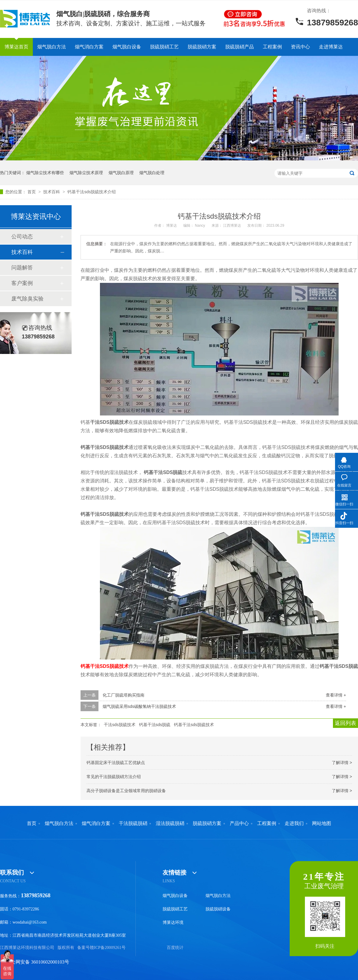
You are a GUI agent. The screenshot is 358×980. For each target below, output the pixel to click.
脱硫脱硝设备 (218, 909)
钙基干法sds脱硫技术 (194, 725)
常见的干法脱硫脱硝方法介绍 (114, 777)
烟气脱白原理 (121, 173)
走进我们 (294, 823)
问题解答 (22, 268)
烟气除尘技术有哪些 (45, 173)
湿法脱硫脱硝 (170, 823)
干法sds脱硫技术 (120, 725)
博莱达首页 (16, 47)
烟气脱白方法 (52, 47)
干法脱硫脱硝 (133, 823)
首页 (32, 192)
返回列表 (345, 723)
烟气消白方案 (89, 47)
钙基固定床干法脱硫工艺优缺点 (116, 763)
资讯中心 (300, 47)
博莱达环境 (173, 923)
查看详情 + (336, 695)
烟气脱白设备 (127, 47)
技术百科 (52, 192)
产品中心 (239, 823)
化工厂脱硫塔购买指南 (124, 695)
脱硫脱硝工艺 (164, 47)
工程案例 (272, 47)
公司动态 (22, 237)
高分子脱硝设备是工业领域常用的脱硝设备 (126, 791)
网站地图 (322, 823)
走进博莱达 (331, 47)
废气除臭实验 (27, 299)
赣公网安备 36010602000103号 (35, 962)
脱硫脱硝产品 (240, 47)
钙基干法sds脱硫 (155, 725)
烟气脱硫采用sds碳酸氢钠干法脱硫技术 (139, 706)
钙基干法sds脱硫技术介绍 (92, 192)
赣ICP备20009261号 (108, 948)
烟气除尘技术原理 (86, 173)
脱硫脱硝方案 (202, 47)
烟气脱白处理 (152, 173)
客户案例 (22, 283)
